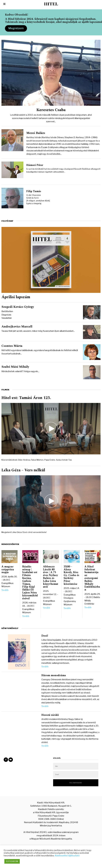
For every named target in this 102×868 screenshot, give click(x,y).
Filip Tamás (34, 191)
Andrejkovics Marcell (17, 327)
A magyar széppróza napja (8, 570)
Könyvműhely (10, 628)
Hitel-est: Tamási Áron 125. (26, 398)
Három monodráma (54, 675)
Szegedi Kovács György (18, 307)
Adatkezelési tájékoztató (67, 856)
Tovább (5, 590)
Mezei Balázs (36, 133)
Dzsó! (45, 636)
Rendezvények (10, 544)
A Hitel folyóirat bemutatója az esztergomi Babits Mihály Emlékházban (92, 578)
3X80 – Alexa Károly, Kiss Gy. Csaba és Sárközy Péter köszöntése (71, 575)
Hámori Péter (35, 165)
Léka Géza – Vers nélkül (23, 470)
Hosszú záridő (50, 715)
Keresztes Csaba (51, 110)
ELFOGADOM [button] (12, 861)
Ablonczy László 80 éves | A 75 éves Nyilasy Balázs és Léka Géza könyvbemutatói (51, 577)
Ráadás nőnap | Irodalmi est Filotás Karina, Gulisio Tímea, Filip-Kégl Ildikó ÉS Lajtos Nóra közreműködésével (30, 583)
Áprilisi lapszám (16, 297)
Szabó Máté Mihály (15, 367)
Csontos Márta (12, 346)
